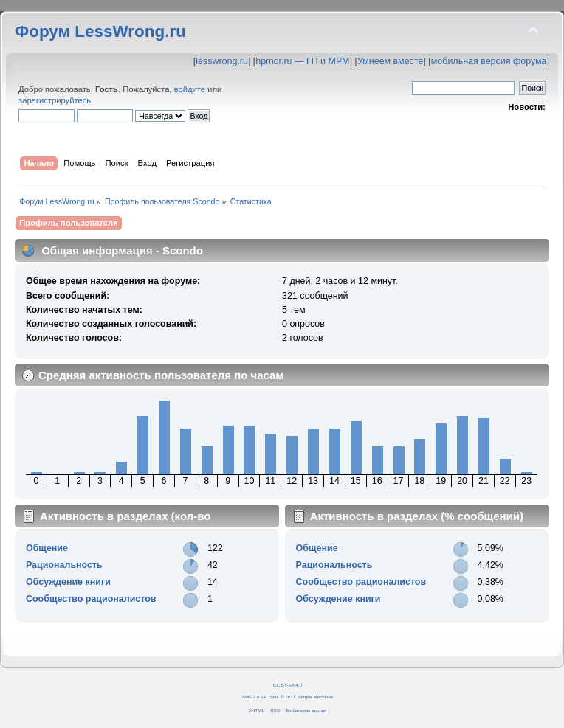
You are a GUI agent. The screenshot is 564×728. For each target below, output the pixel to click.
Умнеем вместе (390, 61)
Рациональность (64, 565)
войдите (190, 89)
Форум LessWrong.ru (100, 31)
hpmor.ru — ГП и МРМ (302, 61)
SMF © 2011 (282, 697)
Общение (47, 548)
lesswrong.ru (222, 61)
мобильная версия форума (489, 61)
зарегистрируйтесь (55, 100)
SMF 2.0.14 (254, 697)
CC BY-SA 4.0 (288, 685)
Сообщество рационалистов (91, 599)
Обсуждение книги (68, 582)
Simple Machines (316, 697)
